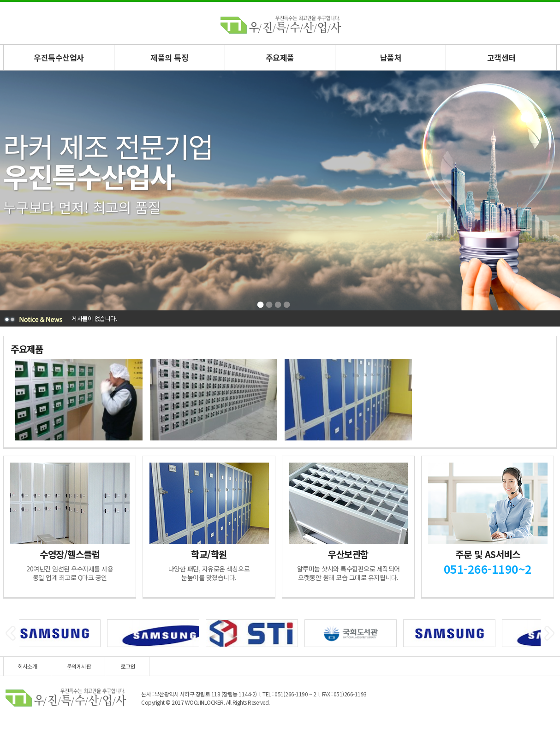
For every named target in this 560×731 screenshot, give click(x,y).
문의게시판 (79, 666)
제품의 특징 (169, 57)
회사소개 (27, 666)
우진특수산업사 (59, 57)
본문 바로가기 (0, 2)
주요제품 (280, 57)
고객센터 (501, 57)
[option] (78, 400)
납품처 (391, 57)
